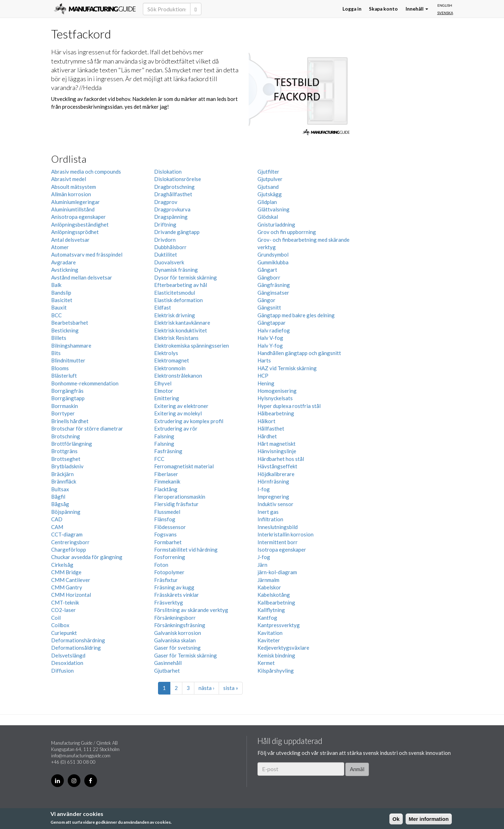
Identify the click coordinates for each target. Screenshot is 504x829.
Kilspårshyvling (276, 671)
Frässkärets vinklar (177, 595)
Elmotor (164, 391)
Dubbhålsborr (170, 247)
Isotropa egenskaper (282, 549)
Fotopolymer (169, 572)
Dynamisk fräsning (176, 270)
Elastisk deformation (178, 300)
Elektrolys (166, 353)
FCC (159, 459)
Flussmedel (167, 512)
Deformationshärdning (78, 640)
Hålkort (266, 421)
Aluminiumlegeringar (75, 202)
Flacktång (166, 489)
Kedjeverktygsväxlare (283, 648)
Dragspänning (171, 217)
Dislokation (168, 172)
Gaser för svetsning (177, 648)
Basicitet (62, 300)
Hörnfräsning (273, 481)
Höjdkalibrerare (276, 474)
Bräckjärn (62, 474)
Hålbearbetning (276, 413)
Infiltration (270, 519)
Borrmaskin (65, 406)
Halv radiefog (274, 330)
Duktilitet (166, 254)
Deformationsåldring (76, 648)
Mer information (429, 819)
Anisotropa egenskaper (78, 217)
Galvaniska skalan (175, 640)
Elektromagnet (172, 360)
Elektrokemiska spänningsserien (192, 346)
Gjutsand (268, 187)
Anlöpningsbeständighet (80, 224)
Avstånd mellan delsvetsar (82, 277)
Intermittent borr (278, 542)
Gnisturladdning (276, 224)
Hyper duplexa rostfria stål (289, 406)
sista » (231, 688)
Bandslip (61, 293)
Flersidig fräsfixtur (176, 504)
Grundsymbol (273, 254)
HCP (263, 376)
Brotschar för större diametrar (87, 428)
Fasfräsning (168, 451)
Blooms (60, 368)
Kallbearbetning (276, 602)
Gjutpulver (270, 179)
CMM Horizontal (71, 595)
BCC (56, 315)
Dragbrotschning (174, 187)
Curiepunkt (64, 633)
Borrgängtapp (68, 398)
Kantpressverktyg (279, 625)
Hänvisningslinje (277, 451)
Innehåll (417, 9)
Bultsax (60, 489)
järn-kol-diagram (277, 572)
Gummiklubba (273, 262)
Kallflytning (271, 610)
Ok (396, 819)
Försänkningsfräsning (180, 625)
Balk (56, 285)
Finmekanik (167, 481)
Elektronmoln (170, 368)
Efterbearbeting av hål (181, 285)
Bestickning (65, 330)
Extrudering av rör (176, 428)
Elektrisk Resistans (176, 338)
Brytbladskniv (67, 466)
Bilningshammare (71, 346)
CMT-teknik (65, 602)
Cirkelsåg (62, 565)
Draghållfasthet (173, 194)
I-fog (264, 489)
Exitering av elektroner (181, 406)
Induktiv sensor (275, 504)
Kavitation (270, 633)
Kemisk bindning (276, 655)
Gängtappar (272, 323)
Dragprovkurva (172, 209)
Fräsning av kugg (174, 587)
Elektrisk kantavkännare (182, 323)
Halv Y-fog (270, 346)
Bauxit (59, 307)
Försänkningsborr (175, 618)
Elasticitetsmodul (175, 293)
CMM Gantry (67, 587)
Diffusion (62, 671)
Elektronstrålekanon (178, 376)
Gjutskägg (270, 194)
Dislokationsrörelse (178, 179)
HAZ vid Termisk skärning (287, 368)
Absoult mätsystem (74, 187)
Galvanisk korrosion (178, 633)
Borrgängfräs (67, 391)
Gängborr (269, 277)
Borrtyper (63, 413)
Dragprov (166, 202)
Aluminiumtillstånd (73, 209)
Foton (161, 565)
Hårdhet (267, 436)
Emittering (167, 398)
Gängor (266, 300)
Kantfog (267, 618)
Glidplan (267, 202)
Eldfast (163, 307)
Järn (262, 565)
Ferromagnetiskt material (184, 466)
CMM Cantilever (71, 580)
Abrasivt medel (69, 179)
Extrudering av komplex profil (189, 421)
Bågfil (58, 497)
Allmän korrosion (71, 194)
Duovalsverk (169, 262)
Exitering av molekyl (178, 413)
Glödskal (268, 217)
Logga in (352, 9)
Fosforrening (170, 557)
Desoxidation (67, 663)
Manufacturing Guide (95, 9)
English (445, 5)
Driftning (165, 224)
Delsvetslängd (68, 655)
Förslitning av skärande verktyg (191, 610)
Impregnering (273, 497)
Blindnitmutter (68, 360)
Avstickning (65, 270)
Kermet (266, 663)
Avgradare (63, 262)
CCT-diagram (67, 534)
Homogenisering (277, 391)
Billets (59, 338)
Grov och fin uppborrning (287, 232)
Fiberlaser (166, 474)
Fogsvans (165, 534)
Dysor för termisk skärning (186, 277)
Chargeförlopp (69, 549)
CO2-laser (63, 610)
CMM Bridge (66, 572)
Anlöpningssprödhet (75, 232)
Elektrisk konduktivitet (181, 330)
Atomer (60, 247)
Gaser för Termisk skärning (186, 655)
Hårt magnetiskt (277, 444)
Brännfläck (64, 481)
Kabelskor (269, 587)
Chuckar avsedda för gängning (87, 557)
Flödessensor (170, 527)
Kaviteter (269, 640)
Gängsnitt (269, 307)
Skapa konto (383, 9)
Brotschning (66, 436)
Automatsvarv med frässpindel (87, 254)
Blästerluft (64, 376)
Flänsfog (165, 519)
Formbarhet (168, 542)
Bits (56, 353)
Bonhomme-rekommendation (85, 383)
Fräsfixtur (166, 580)
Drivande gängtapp (177, 232)
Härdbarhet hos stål (281, 459)
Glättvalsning (274, 209)
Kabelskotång (274, 595)
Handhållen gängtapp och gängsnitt (299, 353)
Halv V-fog (270, 338)
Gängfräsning (274, 285)
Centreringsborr (70, 542)
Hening (266, 383)
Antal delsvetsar (70, 240)
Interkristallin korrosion (286, 534)
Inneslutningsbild (278, 527)
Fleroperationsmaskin (180, 497)
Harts (264, 360)
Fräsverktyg (169, 602)
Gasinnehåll (168, 663)
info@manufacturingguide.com (81, 756)
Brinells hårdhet (70, 421)
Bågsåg (60, 504)
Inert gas (268, 512)
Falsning (164, 436)
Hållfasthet (271, 428)
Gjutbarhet (167, 671)
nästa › (207, 688)
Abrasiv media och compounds (86, 172)
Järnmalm (268, 580)
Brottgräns (64, 451)
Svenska (445, 13)
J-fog (264, 557)
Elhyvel (163, 383)
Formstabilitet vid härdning (186, 549)
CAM (57, 527)
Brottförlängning (72, 444)
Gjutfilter (268, 172)
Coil (56, 618)
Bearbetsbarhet (70, 323)
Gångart (267, 270)
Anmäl (357, 769)
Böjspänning (66, 512)
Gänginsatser (273, 293)
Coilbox (60, 625)
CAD (57, 519)
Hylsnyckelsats (275, 398)
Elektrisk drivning (175, 315)
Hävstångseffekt (277, 466)
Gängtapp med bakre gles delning (296, 315)
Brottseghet (66, 459)
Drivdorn (165, 240)
